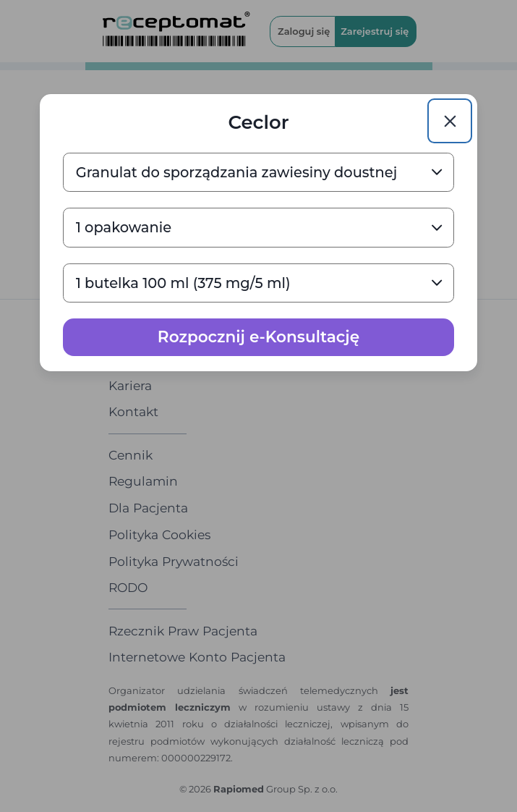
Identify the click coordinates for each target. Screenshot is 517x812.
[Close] (450, 121)
